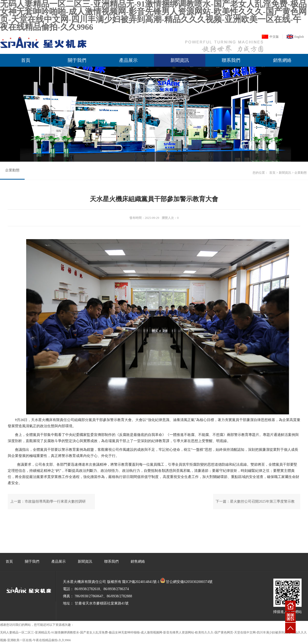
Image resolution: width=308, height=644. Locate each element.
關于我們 (77, 60)
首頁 (26, 60)
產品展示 (128, 60)
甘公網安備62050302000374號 (189, 582)
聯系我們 (231, 60)
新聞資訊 (180, 60)
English (299, 37)
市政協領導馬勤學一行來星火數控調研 (55, 501)
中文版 (274, 37)
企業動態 (12, 170)
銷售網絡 (282, 60)
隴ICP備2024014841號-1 (141, 582)
